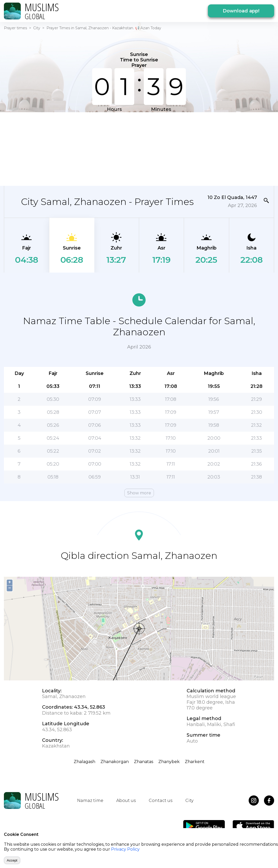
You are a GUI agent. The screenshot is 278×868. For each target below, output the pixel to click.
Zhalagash (84, 762)
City (37, 28)
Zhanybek (169, 762)
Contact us (161, 801)
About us (126, 801)
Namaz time (90, 801)
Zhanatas (144, 762)
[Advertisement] (139, 148)
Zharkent (195, 762)
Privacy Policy (125, 849)
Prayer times (15, 28)
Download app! (241, 11)
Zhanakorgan (115, 762)
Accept (12, 860)
